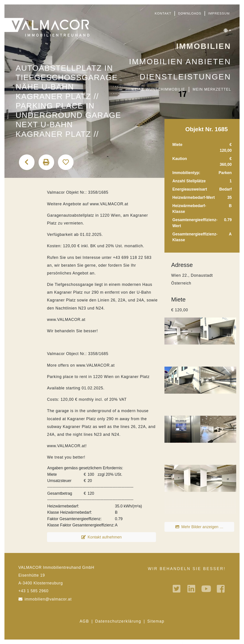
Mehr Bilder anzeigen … (202, 527)
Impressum (219, 13)
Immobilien (204, 46)
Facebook (221, 589)
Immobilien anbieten (180, 61)
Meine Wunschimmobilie (158, 89)
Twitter (177, 589)
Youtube (207, 589)
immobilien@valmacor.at (48, 599)
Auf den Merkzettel (66, 162)
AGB (84, 621)
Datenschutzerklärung (118, 621)
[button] (227, 31)
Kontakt (163, 13)
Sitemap (156, 621)
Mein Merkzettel (212, 89)
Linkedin (192, 589)
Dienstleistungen (185, 77)
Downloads (190, 13)
